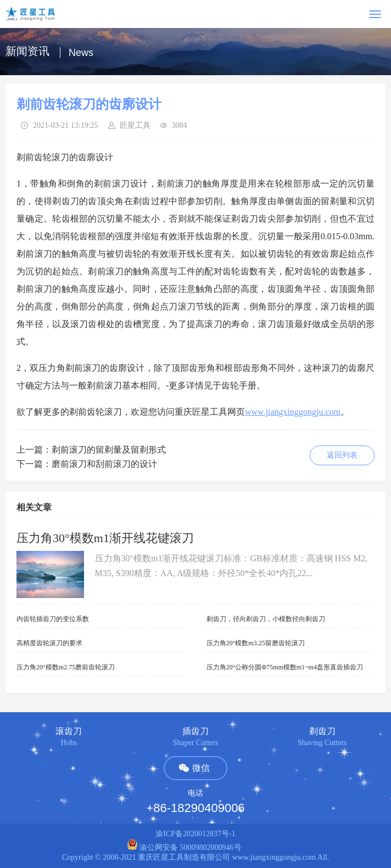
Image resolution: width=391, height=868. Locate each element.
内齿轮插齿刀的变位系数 (53, 619)
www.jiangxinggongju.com (293, 412)
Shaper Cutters (196, 743)
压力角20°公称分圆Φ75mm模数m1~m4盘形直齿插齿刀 (285, 667)
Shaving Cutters (322, 743)
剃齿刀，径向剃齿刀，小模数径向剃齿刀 (266, 619)
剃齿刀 (322, 731)
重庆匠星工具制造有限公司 (184, 857)
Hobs (69, 743)
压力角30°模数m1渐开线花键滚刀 (105, 538)
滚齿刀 (69, 731)
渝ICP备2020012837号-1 (195, 834)
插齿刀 (195, 731)
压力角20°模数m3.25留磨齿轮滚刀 (256, 643)
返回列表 (342, 455)
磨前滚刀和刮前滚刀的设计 (104, 464)
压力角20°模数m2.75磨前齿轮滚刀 (66, 667)
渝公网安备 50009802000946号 (184, 847)
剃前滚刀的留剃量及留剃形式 (109, 450)
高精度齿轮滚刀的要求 (49, 643)
